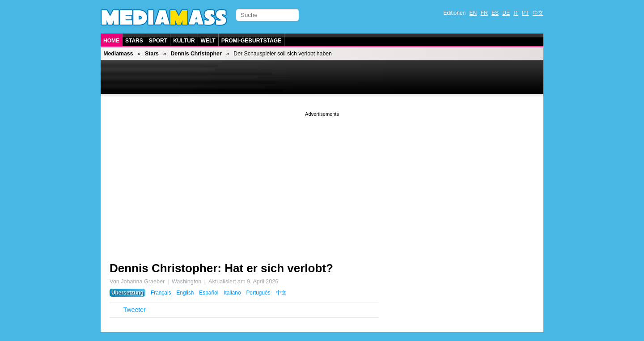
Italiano (232, 293)
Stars (134, 41)
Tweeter (135, 310)
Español (209, 293)
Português (258, 293)
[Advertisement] (322, 181)
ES (495, 13)
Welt (208, 41)
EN (473, 13)
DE (506, 13)
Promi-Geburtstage (251, 41)
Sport (158, 41)
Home (111, 41)
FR (484, 13)
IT (516, 13)
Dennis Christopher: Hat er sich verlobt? (221, 268)
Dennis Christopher (196, 54)
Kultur (184, 41)
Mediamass (118, 54)
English (185, 293)
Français (161, 293)
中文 (538, 13)
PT (525, 13)
